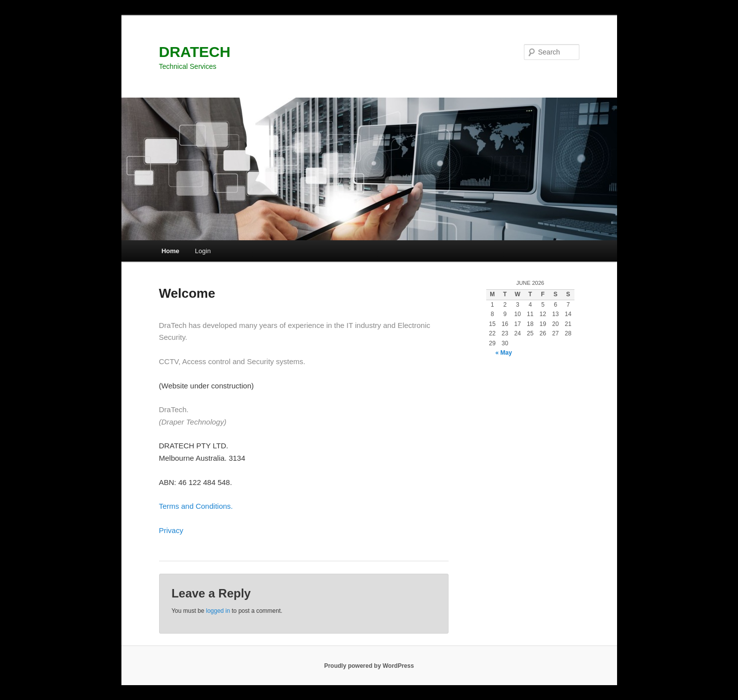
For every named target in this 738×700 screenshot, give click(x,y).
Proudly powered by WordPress (369, 666)
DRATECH (195, 52)
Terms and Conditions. (196, 506)
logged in (218, 611)
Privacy (171, 530)
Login (203, 251)
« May (504, 353)
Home (170, 251)
